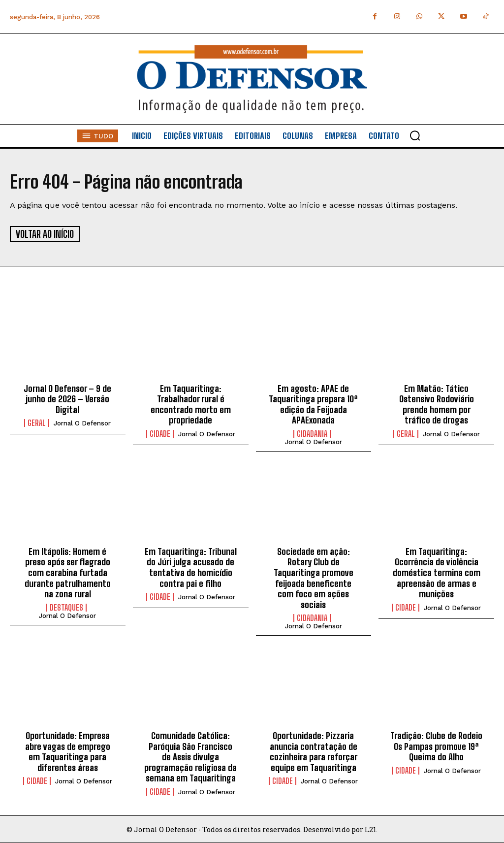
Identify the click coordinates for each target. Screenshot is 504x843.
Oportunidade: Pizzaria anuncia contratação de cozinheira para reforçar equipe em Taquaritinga (314, 751)
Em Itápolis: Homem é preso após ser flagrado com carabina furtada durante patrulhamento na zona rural (68, 572)
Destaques (66, 607)
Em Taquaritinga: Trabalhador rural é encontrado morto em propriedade (191, 404)
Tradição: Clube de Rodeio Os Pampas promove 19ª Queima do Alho (436, 746)
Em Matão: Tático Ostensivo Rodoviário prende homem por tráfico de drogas (437, 404)
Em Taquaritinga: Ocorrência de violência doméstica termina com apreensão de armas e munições (437, 572)
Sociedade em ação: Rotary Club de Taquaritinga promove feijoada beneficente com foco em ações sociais (314, 577)
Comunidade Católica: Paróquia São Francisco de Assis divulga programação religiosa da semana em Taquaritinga (190, 756)
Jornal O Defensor (82, 423)
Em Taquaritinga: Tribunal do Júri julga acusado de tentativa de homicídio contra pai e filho (191, 567)
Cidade (160, 433)
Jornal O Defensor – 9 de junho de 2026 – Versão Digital (67, 398)
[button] (415, 135)
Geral (37, 422)
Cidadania (312, 433)
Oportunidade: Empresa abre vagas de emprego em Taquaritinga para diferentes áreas (68, 751)
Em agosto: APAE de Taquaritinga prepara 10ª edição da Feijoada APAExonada (313, 404)
